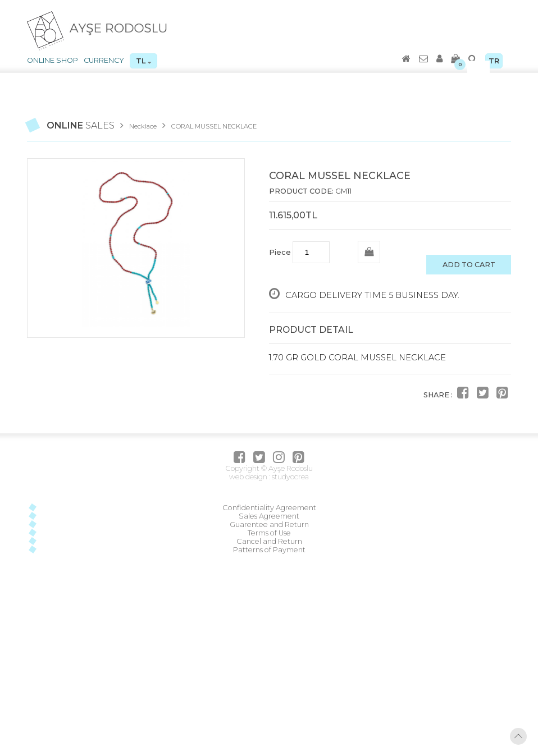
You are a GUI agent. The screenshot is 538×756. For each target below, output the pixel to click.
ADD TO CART (469, 265)
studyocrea (289, 477)
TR (494, 61)
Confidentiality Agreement (269, 508)
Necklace (143, 126)
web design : (250, 477)
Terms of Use (269, 533)
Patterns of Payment (269, 550)
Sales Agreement (269, 516)
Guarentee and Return (269, 524)
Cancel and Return (269, 541)
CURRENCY (104, 60)
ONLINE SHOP (53, 60)
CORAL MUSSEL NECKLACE (214, 126)
